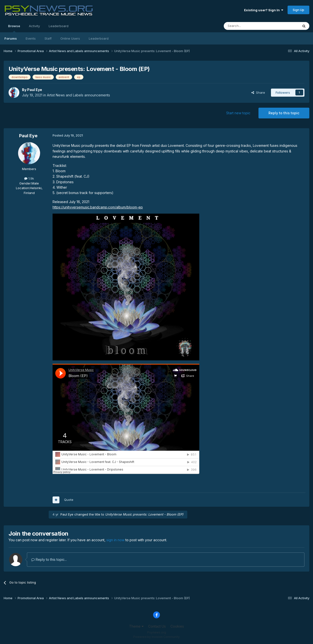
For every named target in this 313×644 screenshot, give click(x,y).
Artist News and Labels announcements (78, 95)
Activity (34, 26)
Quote (69, 500)
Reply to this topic (284, 113)
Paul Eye (35, 90)
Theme (136, 626)
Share (258, 92)
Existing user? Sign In (264, 10)
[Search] (249, 26)
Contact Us (157, 626)
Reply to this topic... (49, 559)
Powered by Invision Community (156, 637)
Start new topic (238, 113)
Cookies (177, 626)
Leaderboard (99, 38)
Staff (48, 38)
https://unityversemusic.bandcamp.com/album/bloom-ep (98, 207)
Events (31, 38)
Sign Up (298, 10)
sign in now (115, 540)
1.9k (29, 178)
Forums (11, 38)
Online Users (70, 38)
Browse (14, 28)
